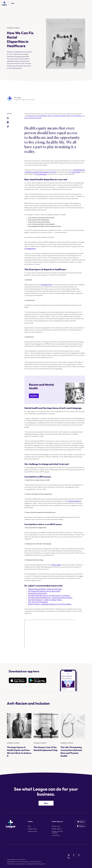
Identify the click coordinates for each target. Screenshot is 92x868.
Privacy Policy (56, 835)
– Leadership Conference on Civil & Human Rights (50, 604)
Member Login (56, 826)
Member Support (57, 829)
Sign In (46, 803)
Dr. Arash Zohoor (41, 174)
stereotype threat (46, 285)
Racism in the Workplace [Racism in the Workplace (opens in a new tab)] (74, 116)
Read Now (34, 396)
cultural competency (74, 501)
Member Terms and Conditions (57, 832)
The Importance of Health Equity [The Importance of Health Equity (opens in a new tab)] (37, 116)
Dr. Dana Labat (75, 172)
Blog (13, 3)
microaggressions (30, 249)
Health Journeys (33, 831)
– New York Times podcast (38, 602)
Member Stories (13, 28)
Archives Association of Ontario (50, 598)
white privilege (56, 565)
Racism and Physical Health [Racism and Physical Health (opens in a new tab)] (56, 116)
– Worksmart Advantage (45, 589)
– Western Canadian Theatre (45, 600)
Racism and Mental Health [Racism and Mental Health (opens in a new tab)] (33, 118)
